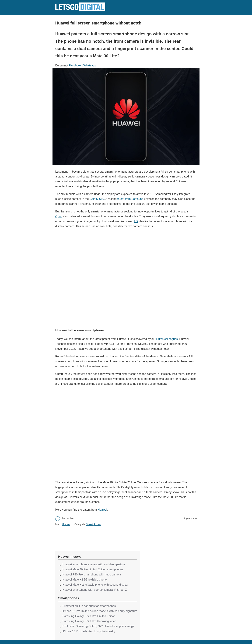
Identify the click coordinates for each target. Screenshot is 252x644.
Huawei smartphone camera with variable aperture (94, 564)
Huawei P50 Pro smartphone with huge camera (92, 574)
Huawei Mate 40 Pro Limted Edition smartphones (93, 569)
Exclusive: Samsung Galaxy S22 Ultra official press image (98, 626)
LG (136, 221)
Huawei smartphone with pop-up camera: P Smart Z (95, 590)
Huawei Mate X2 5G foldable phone (85, 580)
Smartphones (94, 524)
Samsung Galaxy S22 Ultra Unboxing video (89, 621)
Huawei (102, 510)
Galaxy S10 (97, 199)
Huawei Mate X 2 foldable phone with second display (95, 585)
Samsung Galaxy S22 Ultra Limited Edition (89, 616)
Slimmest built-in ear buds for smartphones (89, 606)
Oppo (59, 216)
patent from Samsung (130, 199)
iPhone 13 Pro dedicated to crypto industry (89, 631)
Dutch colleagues (167, 339)
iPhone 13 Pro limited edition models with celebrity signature (100, 611)
